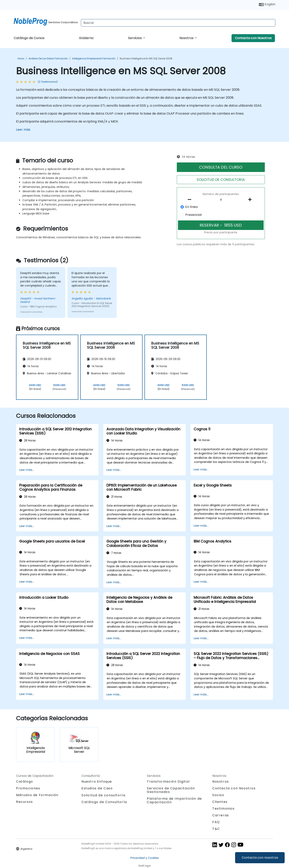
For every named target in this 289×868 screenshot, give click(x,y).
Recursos (24, 802)
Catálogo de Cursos (29, 38)
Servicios (135, 38)
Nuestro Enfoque (97, 782)
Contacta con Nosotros (253, 38)
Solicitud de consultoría (103, 795)
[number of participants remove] (191, 200)
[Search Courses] (178, 23)
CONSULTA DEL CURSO (221, 167)
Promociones (28, 788)
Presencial (193, 215)
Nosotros (187, 38)
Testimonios (223, 809)
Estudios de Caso (97, 788)
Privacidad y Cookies (145, 858)
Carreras (221, 815)
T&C (216, 829)
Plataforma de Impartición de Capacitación (174, 800)
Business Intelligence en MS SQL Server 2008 (146, 58)
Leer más (23, 130)
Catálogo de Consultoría (104, 802)
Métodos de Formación (37, 795)
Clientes (220, 802)
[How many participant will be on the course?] (221, 200)
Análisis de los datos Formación (48, 58)
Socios (218, 795)
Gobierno (86, 38)
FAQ (216, 822)
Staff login (145, 866)
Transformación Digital (168, 782)
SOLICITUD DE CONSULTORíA (221, 180)
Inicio (21, 58)
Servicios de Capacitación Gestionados (171, 790)
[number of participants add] (251, 200)
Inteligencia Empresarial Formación (94, 58)
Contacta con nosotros (260, 858)
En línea (191, 207)
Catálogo (25, 782)
